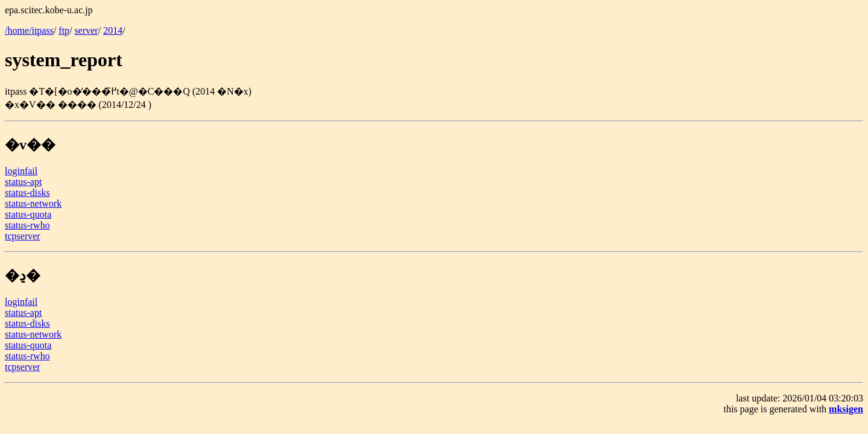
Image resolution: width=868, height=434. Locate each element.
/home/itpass (29, 30)
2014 (113, 30)
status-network (33, 203)
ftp (64, 30)
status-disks (27, 193)
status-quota (28, 214)
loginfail (21, 171)
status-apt (23, 182)
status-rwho (27, 225)
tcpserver (23, 236)
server (86, 30)
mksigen (846, 409)
